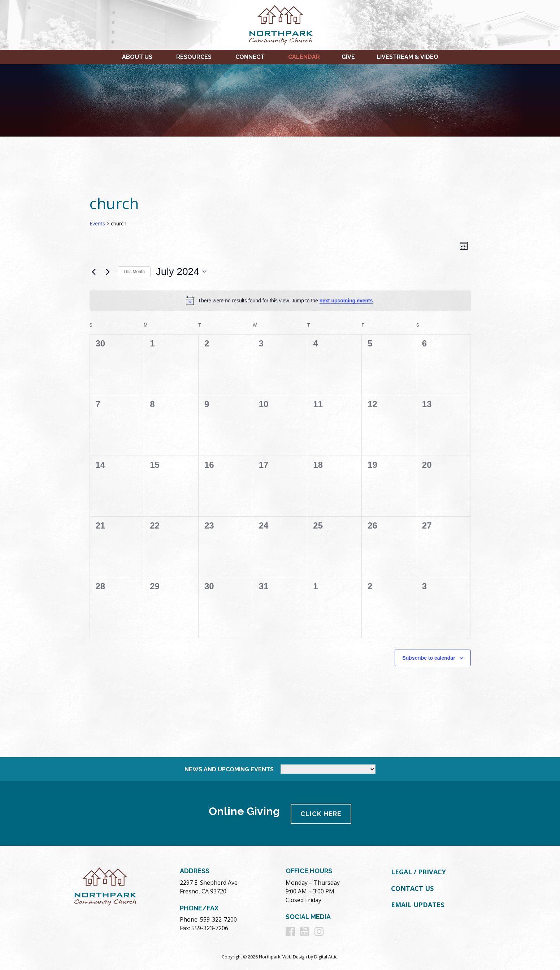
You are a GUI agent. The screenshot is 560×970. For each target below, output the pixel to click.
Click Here (322, 813)
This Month (134, 272)
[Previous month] (94, 272)
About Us (137, 57)
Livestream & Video (407, 57)
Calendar (304, 57)
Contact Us (412, 887)
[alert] (280, 301)
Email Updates (418, 904)
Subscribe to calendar (429, 658)
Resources (194, 57)
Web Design (295, 956)
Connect (250, 57)
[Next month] (108, 272)
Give (348, 57)
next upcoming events (346, 301)
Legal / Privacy (418, 871)
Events (97, 223)
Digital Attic (326, 956)
